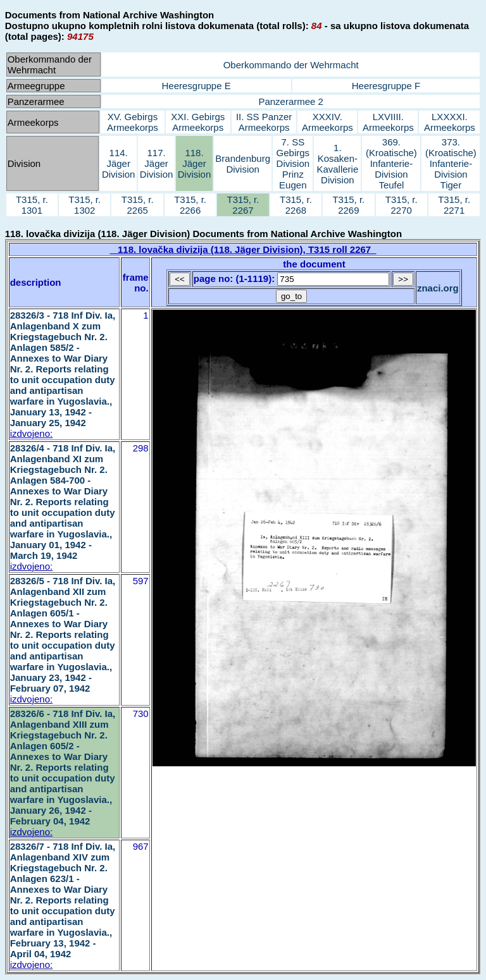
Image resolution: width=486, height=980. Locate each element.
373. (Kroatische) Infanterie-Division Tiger (451, 163)
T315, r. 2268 (296, 205)
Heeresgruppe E (196, 86)
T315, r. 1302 (84, 205)
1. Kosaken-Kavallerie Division (337, 164)
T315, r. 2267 (243, 205)
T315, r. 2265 (138, 205)
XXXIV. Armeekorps (327, 122)
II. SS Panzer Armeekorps (264, 122)
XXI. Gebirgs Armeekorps (198, 122)
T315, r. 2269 (348, 205)
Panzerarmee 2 (291, 101)
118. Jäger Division (195, 163)
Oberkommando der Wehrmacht (291, 65)
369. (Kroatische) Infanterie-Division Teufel (391, 163)
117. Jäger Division (157, 163)
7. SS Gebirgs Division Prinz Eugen (293, 163)
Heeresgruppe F (386, 86)
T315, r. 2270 (402, 205)
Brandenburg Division (243, 164)
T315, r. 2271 (454, 205)
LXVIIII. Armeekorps (388, 122)
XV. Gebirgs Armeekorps (133, 122)
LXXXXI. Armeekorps (450, 122)
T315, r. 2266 (190, 205)
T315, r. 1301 (32, 205)
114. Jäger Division (119, 163)
